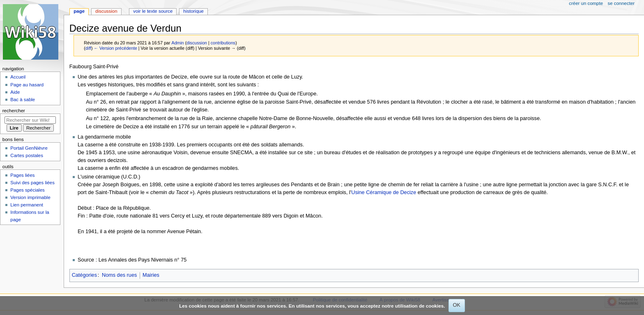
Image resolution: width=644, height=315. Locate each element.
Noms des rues (119, 275)
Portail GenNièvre (29, 148)
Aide (15, 92)
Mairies (151, 275)
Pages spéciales (27, 190)
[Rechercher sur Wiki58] (30, 120)
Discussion (106, 11)
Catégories (84, 275)
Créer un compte (586, 3)
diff (88, 48)
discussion (197, 43)
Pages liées (22, 175)
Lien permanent (27, 205)
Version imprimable (30, 197)
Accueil (18, 77)
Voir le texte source (153, 11)
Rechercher (14, 111)
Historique (193, 11)
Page (79, 11)
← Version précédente (115, 48)
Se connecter (621, 3)
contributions (223, 43)
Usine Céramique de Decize (384, 192)
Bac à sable (23, 100)
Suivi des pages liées (32, 183)
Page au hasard (27, 85)
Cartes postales (27, 155)
